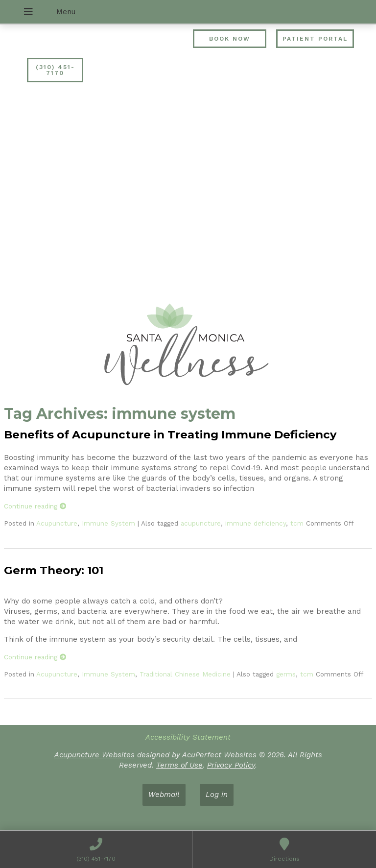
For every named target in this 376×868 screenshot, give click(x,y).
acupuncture (201, 523)
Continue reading (35, 506)
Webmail (164, 795)
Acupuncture (57, 523)
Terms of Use (179, 765)
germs (286, 674)
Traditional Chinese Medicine (185, 674)
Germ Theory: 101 (54, 570)
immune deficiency (256, 523)
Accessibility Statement (188, 737)
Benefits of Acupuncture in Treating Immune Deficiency (170, 434)
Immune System (108, 523)
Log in (217, 795)
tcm (297, 523)
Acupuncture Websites (94, 755)
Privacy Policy (231, 765)
